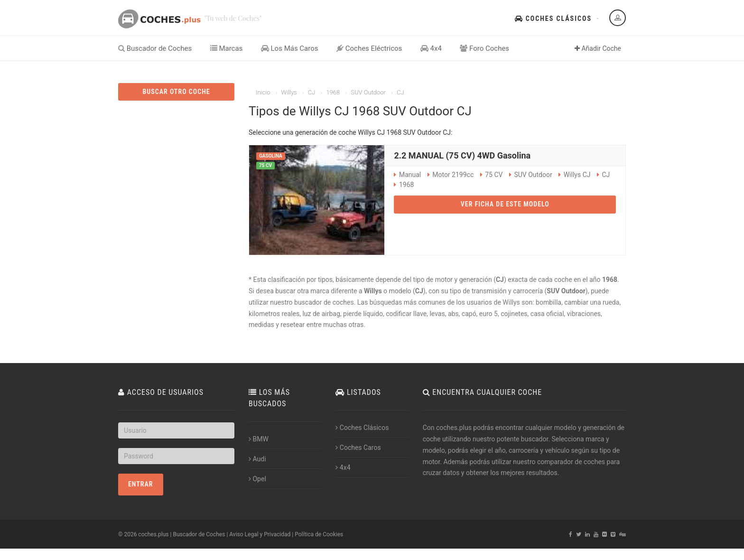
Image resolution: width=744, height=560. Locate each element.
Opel (257, 479)
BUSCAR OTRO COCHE (176, 92)
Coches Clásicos (553, 19)
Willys (289, 92)
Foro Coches (484, 48)
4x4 (431, 48)
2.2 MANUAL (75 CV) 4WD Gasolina (462, 155)
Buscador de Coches (155, 48)
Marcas (227, 48)
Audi (257, 459)
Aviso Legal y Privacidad (260, 534)
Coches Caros (358, 448)
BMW (259, 439)
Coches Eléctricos (369, 48)
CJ (312, 92)
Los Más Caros (290, 48)
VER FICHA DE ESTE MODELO (505, 204)
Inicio (263, 92)
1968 (333, 92)
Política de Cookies (319, 534)
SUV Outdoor (368, 92)
